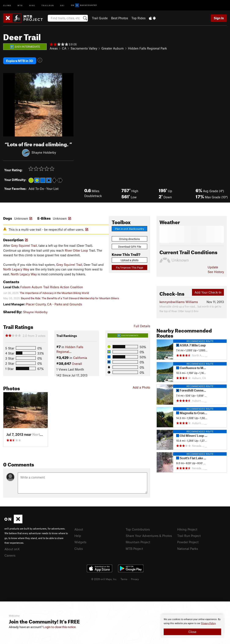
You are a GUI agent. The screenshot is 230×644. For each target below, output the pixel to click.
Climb (7, 5)
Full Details (142, 325)
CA (64, 48)
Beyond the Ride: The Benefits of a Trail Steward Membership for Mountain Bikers (70, 297)
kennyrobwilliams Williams (179, 301)
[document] (192, 626)
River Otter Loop (76, 250)
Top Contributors (138, 528)
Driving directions (129, 238)
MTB (20, 5)
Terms (124, 577)
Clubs (79, 547)
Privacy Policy (208, 623)
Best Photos (120, 18)
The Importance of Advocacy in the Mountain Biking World (54, 292)
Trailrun (48, 5)
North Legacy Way (16, 268)
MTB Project (134, 547)
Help (78, 535)
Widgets (80, 541)
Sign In (219, 18)
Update (213, 266)
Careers (10, 554)
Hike (32, 5)
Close (192, 632)
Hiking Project (187, 528)
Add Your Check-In (208, 291)
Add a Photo (141, 386)
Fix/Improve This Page (130, 267)
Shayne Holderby (44, 152)
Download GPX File (130, 246)
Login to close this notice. (60, 627)
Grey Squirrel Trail (24, 245)
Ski (62, 5)
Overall (77, 363)
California (80, 357)
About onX (12, 548)
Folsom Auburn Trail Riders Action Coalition (52, 286)
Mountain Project (138, 541)
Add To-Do (36, 188)
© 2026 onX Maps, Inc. (104, 577)
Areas (54, 48)
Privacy (135, 577)
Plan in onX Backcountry (129, 228)
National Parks (188, 547)
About (79, 528)
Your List (52, 188)
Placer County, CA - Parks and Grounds (54, 303)
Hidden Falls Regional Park (147, 48)
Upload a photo (130, 259)
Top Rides (138, 18)
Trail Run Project (189, 535)
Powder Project (188, 541)
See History (216, 271)
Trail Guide (100, 18)
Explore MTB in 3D (20, 60)
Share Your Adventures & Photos (149, 535)
